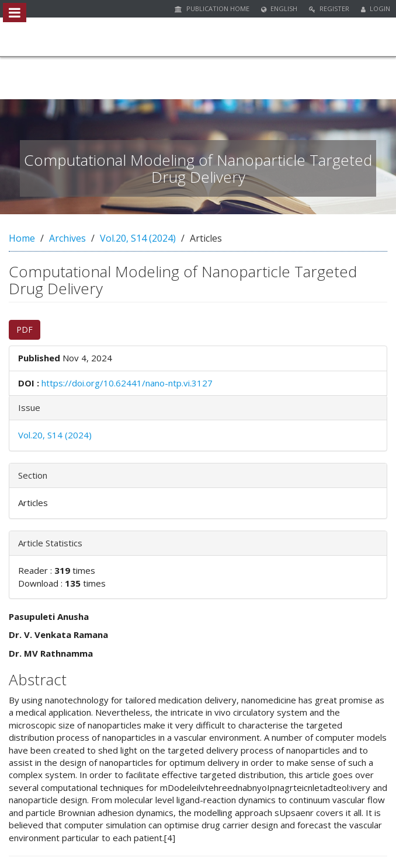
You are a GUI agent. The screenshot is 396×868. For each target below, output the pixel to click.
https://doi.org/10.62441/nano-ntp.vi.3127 (127, 383)
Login (376, 8)
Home (22, 238)
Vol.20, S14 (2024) (138, 238)
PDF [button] (25, 330)
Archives (67, 238)
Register (329, 8)
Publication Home (212, 8)
